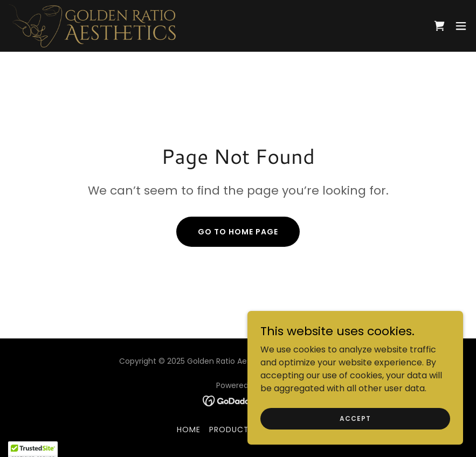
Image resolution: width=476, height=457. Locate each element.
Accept (355, 418)
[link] (93, 26)
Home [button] (189, 430)
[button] (461, 26)
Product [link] (229, 430)
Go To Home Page (238, 232)
